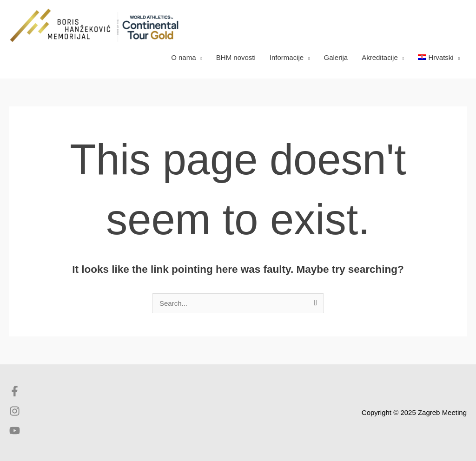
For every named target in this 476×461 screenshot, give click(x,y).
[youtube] (15, 433)
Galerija (336, 57)
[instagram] (17, 414)
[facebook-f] (17, 394)
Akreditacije (380, 57)
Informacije (287, 57)
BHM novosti (236, 57)
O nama (183, 57)
